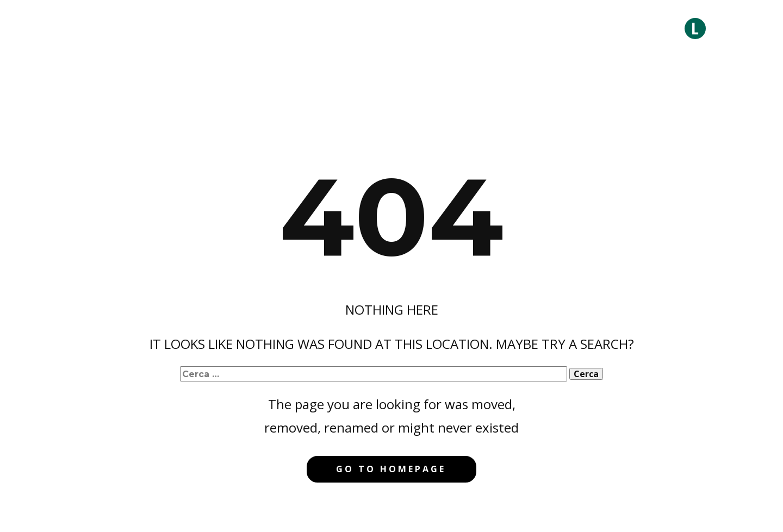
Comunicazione (394, 28)
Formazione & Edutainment (598, 28)
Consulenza (321, 28)
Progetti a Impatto (483, 28)
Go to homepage (391, 469)
